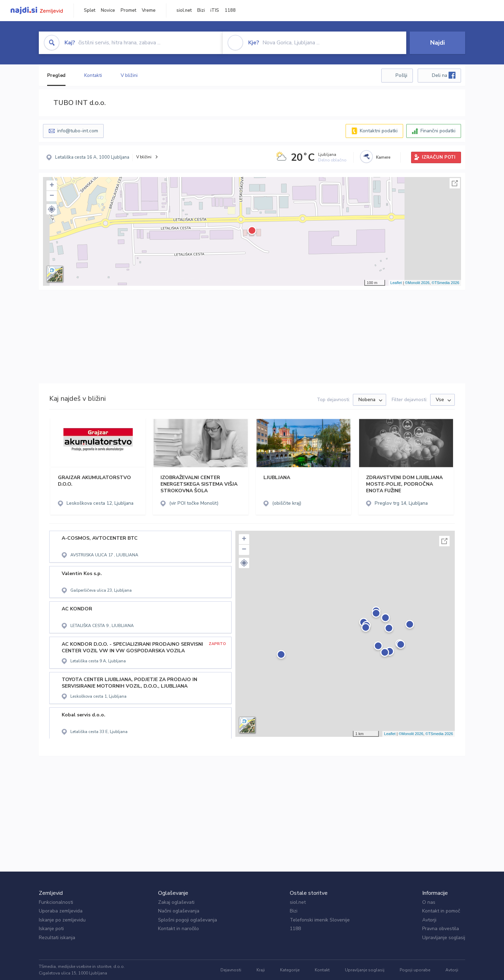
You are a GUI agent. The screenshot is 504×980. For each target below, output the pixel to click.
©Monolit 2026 (417, 283)
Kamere (383, 157)
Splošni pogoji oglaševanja (188, 920)
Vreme (149, 10)
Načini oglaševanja (179, 911)
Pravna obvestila (441, 929)
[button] (52, 209)
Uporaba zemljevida (61, 911)
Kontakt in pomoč (441, 911)
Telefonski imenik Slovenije (320, 920)
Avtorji (429, 920)
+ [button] (52, 186)
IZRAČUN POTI (439, 157)
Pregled (56, 75)
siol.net (184, 10)
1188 (230, 10)
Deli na (444, 75)
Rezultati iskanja (57, 938)
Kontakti (93, 75)
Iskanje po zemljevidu (62, 920)
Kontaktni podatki (379, 131)
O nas (429, 902)
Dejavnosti (231, 970)
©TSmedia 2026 (445, 283)
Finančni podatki (438, 131)
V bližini (129, 75)
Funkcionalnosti (56, 902)
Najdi (437, 43)
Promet (128, 10)
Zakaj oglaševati (176, 902)
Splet (90, 10)
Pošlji (401, 75)
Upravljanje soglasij (444, 938)
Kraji (261, 970)
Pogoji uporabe (415, 970)
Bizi (201, 10)
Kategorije (290, 970)
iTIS (215, 10)
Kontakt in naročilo (179, 929)
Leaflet (396, 283)
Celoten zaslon (455, 183)
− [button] (52, 196)
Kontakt (322, 970)
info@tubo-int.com (78, 131)
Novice (108, 10)
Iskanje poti (51, 929)
